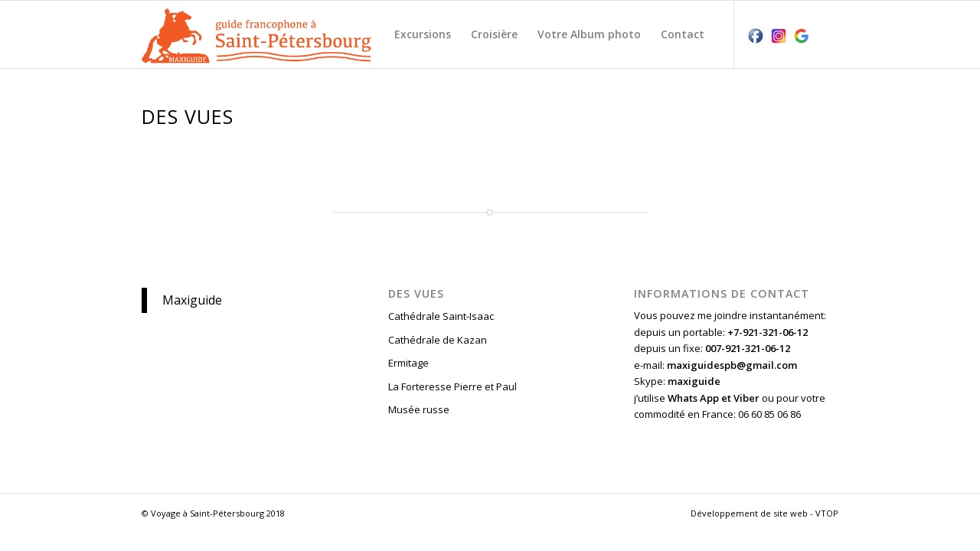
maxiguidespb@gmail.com (732, 365)
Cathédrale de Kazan (438, 340)
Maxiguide (192, 300)
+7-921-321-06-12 (768, 332)
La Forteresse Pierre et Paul (452, 386)
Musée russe (419, 409)
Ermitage (408, 363)
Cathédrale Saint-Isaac (441, 316)
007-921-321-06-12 (748, 348)
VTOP (827, 513)
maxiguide (694, 381)
